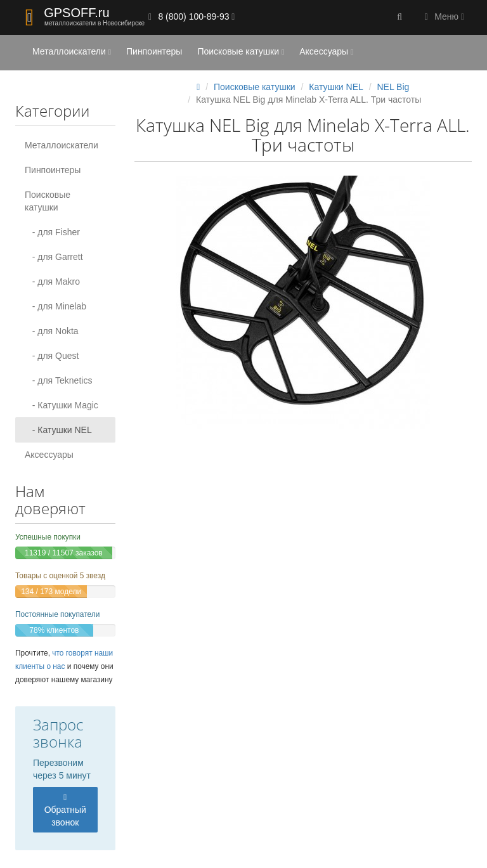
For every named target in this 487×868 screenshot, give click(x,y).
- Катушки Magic (62, 405)
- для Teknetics (58, 380)
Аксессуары (326, 51)
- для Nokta (52, 331)
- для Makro (52, 282)
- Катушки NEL (58, 430)
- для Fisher (52, 232)
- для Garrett (54, 257)
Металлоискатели (72, 51)
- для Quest (52, 356)
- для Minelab (55, 306)
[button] (399, 17)
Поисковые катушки (241, 51)
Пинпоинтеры (154, 51)
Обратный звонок (65, 810)
